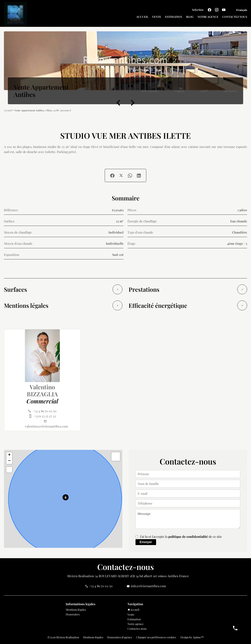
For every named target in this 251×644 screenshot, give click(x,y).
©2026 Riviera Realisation (63, 637)
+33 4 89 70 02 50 (45, 411)
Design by (192, 637)
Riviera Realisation (81, 576)
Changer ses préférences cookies (156, 637)
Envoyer (146, 542)
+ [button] (9, 455)
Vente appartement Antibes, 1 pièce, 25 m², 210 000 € (43, 110)
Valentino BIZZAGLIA (42, 390)
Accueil (8, 110)
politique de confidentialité (188, 537)
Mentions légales (93, 637)
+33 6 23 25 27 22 (45, 416)
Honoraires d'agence (120, 637)
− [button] (9, 461)
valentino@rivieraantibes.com (46, 426)
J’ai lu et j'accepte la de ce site (181, 537)
